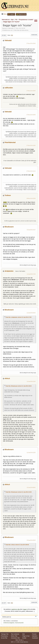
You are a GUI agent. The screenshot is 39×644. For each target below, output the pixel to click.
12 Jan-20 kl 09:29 (31, 540)
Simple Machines (24, 642)
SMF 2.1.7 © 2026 (15, 642)
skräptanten (9, 271)
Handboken (35, 638)
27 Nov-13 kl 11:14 (31, 171)
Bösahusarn (9, 227)
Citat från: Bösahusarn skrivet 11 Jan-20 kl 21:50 (19, 492)
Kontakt (24, 638)
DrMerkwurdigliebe (9, 623)
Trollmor (8, 195)
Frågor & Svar (26, 636)
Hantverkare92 (19, 623)
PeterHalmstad (10, 142)
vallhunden (9, 88)
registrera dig (15, 609)
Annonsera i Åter (15, 638)
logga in (25, 609)
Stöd (23, 634)
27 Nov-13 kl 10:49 (31, 115)
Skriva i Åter (14, 636)
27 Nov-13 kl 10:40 (31, 43)
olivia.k (7, 378)
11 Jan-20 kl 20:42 (31, 313)
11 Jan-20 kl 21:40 (31, 381)
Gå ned (4, 35)
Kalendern (35, 636)
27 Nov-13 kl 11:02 (31, 145)
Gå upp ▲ (21, 640)
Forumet (34, 634)
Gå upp (4, 603)
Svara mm (34, 35)
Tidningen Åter (5, 634)
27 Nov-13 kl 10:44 (31, 91)
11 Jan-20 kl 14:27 (31, 230)
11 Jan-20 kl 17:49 (31, 274)
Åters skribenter (15, 634)
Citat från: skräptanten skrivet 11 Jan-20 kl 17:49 (18, 317)
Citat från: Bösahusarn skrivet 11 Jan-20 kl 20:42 (19, 386)
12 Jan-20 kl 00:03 (31, 487)
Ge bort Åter (4, 638)
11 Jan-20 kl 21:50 (31, 452)
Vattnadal (8, 40)
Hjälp (17, 640)
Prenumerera (4, 636)
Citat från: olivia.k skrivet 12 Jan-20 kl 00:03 (17, 545)
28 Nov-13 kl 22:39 (31, 198)
